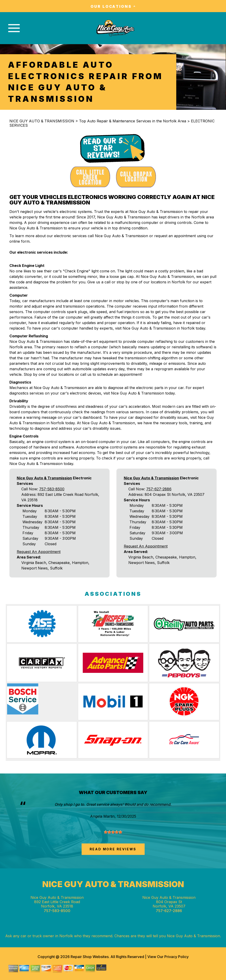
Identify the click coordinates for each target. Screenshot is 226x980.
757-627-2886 (159, 489)
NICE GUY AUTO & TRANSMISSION (42, 121)
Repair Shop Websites (89, 957)
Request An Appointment (39, 552)
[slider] (113, 832)
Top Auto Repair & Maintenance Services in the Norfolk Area (133, 121)
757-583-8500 (52, 489)
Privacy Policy (176, 957)
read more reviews (113, 849)
